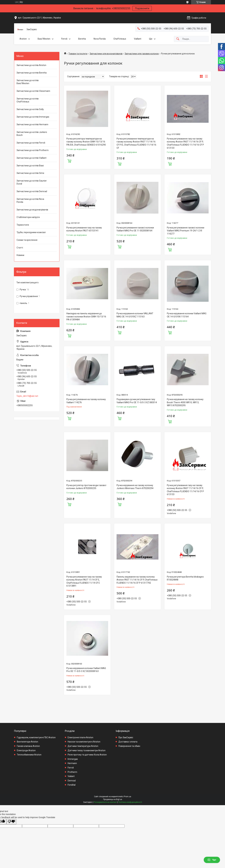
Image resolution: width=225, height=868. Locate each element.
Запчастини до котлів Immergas (33, 117)
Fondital (72, 785)
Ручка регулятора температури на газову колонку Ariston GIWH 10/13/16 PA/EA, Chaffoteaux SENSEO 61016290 (86, 142)
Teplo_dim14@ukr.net (27, 396)
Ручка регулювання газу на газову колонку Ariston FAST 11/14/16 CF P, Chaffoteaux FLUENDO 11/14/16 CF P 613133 (185, 143)
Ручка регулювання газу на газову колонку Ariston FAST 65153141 (84, 229)
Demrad (72, 781)
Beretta (82, 39)
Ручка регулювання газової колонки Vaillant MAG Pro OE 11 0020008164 (135, 229)
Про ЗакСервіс (126, 737)
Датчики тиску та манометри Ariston (87, 750)
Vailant (71, 776)
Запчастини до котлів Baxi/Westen (28, 82)
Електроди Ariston (26, 750)
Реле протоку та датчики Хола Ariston (87, 755)
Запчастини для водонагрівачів (106, 54)
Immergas (73, 759)
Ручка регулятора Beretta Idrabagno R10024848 (185, 578)
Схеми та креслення (27, 240)
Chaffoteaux (120, 39)
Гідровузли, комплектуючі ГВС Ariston (36, 737)
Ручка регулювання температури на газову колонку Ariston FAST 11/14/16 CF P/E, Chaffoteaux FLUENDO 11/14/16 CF (136, 143)
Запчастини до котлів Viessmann (33, 91)
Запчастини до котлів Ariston (31, 65)
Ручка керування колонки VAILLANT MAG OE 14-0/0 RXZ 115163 (135, 315)
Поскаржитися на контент (105, 802)
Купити (69, 161)
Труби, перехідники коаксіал (31, 232)
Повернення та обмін (129, 746)
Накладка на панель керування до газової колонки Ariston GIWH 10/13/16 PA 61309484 (86, 317)
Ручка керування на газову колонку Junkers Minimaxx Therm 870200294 (135, 487)
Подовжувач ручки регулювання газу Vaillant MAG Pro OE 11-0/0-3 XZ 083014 (137, 401)
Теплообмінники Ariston (29, 755)
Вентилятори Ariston (27, 742)
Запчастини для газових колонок (142, 54)
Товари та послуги (78, 54)
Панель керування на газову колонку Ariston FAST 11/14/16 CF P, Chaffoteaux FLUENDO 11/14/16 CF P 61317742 (137, 580)
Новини (20, 255)
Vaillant (138, 39)
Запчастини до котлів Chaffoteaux (28, 100)
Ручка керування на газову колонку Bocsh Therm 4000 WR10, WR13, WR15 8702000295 (185, 402)
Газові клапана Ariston (28, 746)
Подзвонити (142, 8)
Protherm (72, 772)
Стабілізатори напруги (28, 217)
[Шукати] (178, 39)
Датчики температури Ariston (83, 746)
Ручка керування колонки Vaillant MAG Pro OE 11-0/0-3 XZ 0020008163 (86, 670)
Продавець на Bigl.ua (113, 799)
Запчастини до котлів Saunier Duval (32, 182)
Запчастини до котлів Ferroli (31, 143)
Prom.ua (127, 797)
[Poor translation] (11, 822)
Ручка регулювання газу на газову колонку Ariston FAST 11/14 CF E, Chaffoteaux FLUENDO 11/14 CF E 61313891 (84, 581)
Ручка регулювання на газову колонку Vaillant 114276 (86, 401)
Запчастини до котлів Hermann (32, 124)
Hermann (72, 763)
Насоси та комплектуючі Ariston (84, 742)
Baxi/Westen (44, 39)
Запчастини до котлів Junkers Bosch (32, 134)
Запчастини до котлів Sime (30, 173)
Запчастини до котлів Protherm (33, 150)
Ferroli (64, 39)
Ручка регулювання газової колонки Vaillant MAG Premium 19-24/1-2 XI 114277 (186, 231)
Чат (212, 860)
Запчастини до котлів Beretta (32, 73)
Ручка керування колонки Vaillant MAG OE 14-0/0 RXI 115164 (187, 315)
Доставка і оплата (128, 742)
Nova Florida (100, 39)
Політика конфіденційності (130, 802)
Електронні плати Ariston (80, 737)
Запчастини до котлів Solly (30, 109)
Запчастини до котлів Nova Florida (30, 201)
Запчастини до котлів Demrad (32, 191)
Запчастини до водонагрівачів (32, 210)
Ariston (23, 39)
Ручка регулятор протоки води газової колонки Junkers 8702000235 (86, 487)
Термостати (23, 225)
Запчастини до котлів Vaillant (31, 158)
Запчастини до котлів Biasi (30, 166)
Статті (20, 248)
